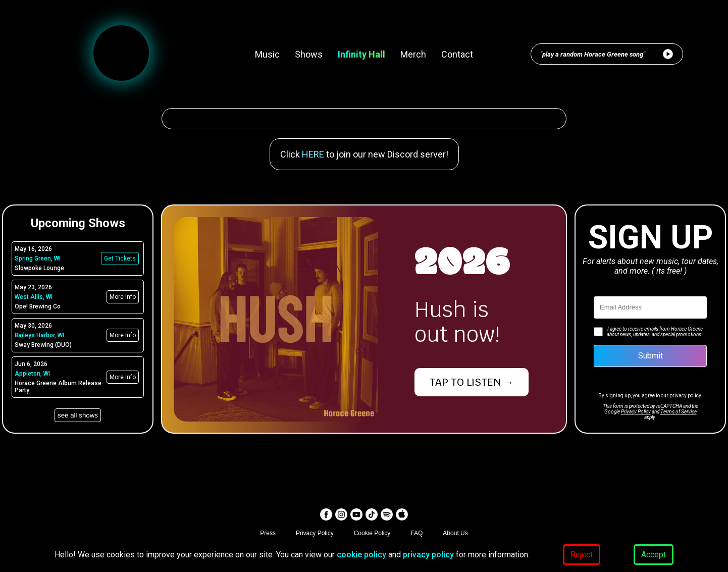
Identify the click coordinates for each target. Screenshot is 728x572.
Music (267, 54)
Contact (457, 54)
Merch (413, 54)
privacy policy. (686, 396)
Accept (654, 555)
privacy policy (429, 555)
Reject (582, 555)
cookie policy (361, 555)
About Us (455, 533)
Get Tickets (120, 258)
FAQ (417, 533)
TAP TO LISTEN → (472, 382)
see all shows (78, 415)
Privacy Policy (636, 412)
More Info (123, 297)
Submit (651, 356)
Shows (309, 54)
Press (268, 533)
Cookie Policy (372, 533)
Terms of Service (679, 412)
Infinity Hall (361, 54)
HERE (313, 154)
